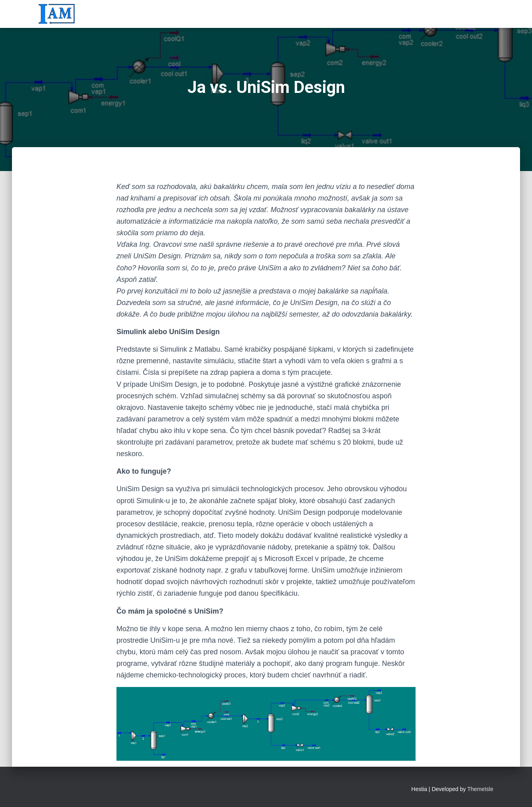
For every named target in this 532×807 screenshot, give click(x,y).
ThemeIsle (480, 789)
